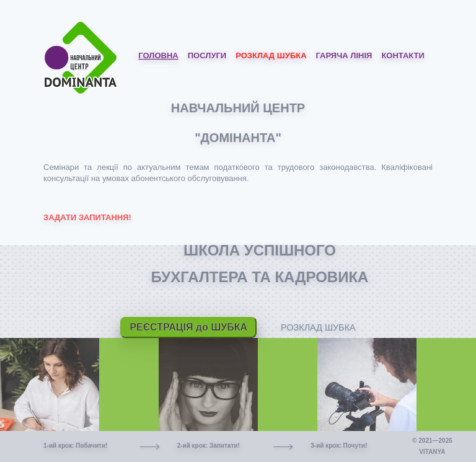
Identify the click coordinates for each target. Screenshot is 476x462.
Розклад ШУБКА (271, 56)
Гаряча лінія (344, 56)
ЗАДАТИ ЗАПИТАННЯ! (87, 217)
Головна (158, 56)
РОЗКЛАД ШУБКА (318, 327)
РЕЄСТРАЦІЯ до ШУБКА (188, 327)
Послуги (207, 56)
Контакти (403, 56)
